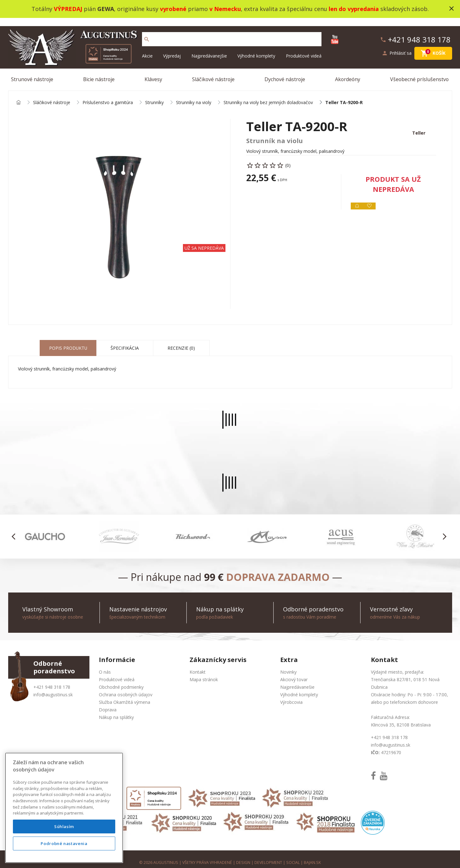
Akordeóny (348, 71)
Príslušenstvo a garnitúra (108, 95)
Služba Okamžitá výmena (125, 695)
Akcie (147, 48)
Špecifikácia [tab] (125, 341)
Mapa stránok (204, 672)
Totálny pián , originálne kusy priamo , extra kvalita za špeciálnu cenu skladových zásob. (230, 9)
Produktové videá (304, 48)
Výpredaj (172, 48)
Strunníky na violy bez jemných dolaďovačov (269, 95)
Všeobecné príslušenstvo (419, 71)
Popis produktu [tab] (68, 341)
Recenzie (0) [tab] (181, 341)
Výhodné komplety (256, 48)
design (244, 855)
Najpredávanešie (297, 680)
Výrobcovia (291, 695)
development (269, 855)
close (451, 8)
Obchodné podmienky (121, 680)
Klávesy (154, 71)
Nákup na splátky (116, 710)
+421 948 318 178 (52, 680)
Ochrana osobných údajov (126, 687)
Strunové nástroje (33, 71)
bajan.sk (313, 855)
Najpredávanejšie (209, 48)
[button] (16, 529)
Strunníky (154, 95)
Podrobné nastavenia (64, 843)
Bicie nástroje (99, 71)
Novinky (288, 665)
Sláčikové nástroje (213, 71)
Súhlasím (64, 826)
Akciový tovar (294, 672)
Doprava (108, 702)
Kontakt (198, 665)
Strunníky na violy (194, 95)
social (294, 855)
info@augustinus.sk (53, 687)
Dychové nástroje (285, 71)
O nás (105, 665)
